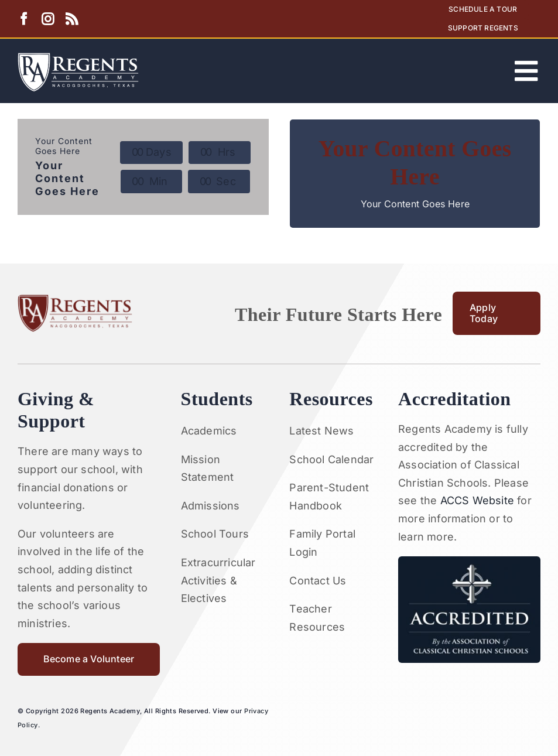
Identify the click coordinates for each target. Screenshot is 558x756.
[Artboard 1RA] (78, 57)
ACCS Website (477, 500)
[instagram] (48, 19)
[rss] (72, 19)
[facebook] (24, 19)
